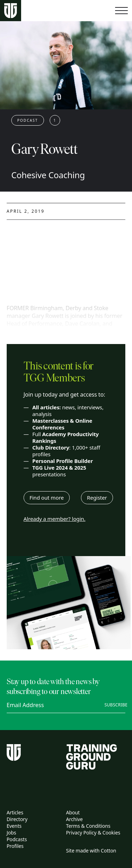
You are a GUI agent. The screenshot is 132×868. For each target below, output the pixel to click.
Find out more (47, 498)
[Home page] (11, 11)
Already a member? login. (55, 519)
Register (97, 498)
